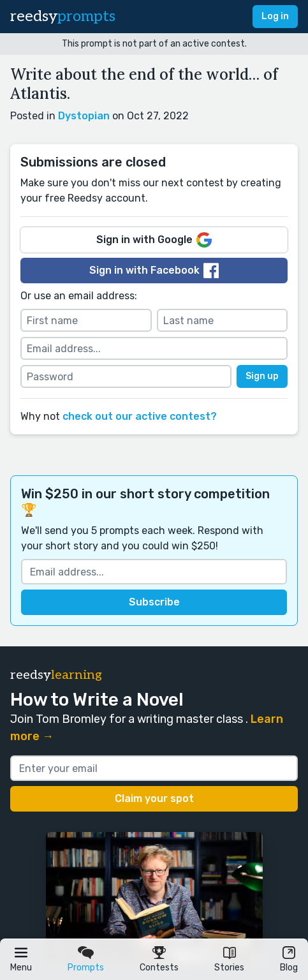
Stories (229, 968)
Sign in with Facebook (154, 271)
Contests (159, 968)
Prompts (86, 968)
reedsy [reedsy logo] (63, 16)
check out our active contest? (140, 416)
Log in (275, 16)
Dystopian (84, 116)
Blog (289, 968)
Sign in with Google (154, 240)
